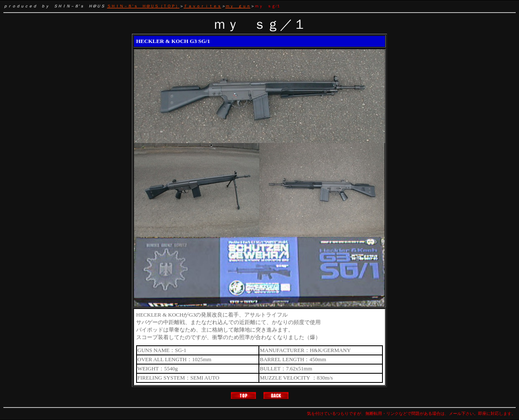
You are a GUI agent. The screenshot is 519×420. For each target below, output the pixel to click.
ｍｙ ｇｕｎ (238, 6)
